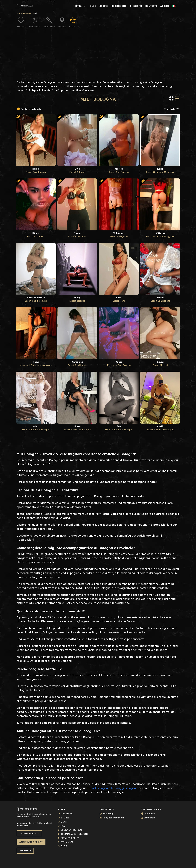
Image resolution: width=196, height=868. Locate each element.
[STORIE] (104, 6)
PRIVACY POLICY (70, 838)
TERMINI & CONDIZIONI (74, 834)
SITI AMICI (67, 842)
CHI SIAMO (67, 814)
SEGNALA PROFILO (71, 830)
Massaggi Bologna (124, 788)
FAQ (63, 826)
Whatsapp (108, 814)
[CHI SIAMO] (136, 6)
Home (19, 13)
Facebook (150, 814)
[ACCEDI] (165, 6)
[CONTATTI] (151, 6)
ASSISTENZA (25, 851)
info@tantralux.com (113, 818)
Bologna (28, 13)
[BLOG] (93, 6)
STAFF (64, 822)
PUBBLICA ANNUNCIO (29, 833)
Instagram (150, 818)
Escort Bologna (98, 788)
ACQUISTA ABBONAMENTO (31, 842)
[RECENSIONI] (119, 6)
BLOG (64, 846)
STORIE (65, 818)
